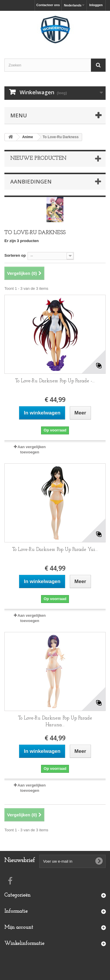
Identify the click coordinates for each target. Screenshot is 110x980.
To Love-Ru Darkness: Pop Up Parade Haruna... (55, 722)
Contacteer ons (48, 5)
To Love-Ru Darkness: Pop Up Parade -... (55, 381)
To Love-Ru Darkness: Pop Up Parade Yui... (55, 550)
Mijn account (19, 927)
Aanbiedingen (31, 181)
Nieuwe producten (38, 159)
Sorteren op (15, 255)
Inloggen (96, 5)
